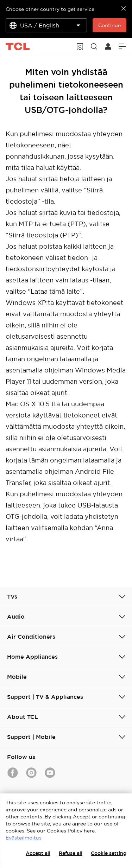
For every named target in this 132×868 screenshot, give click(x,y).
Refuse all (71, 853)
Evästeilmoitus (24, 838)
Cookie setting (109, 853)
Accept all (38, 853)
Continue (109, 25)
